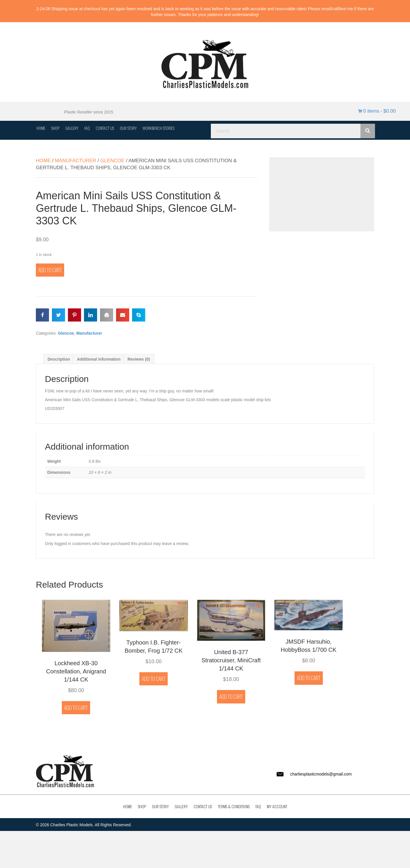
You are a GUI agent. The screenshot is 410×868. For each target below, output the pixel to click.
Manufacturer (76, 161)
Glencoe (112, 161)
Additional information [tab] (99, 359)
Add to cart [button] (76, 708)
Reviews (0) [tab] (139, 359)
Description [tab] (59, 359)
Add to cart (50, 270)
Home (43, 161)
